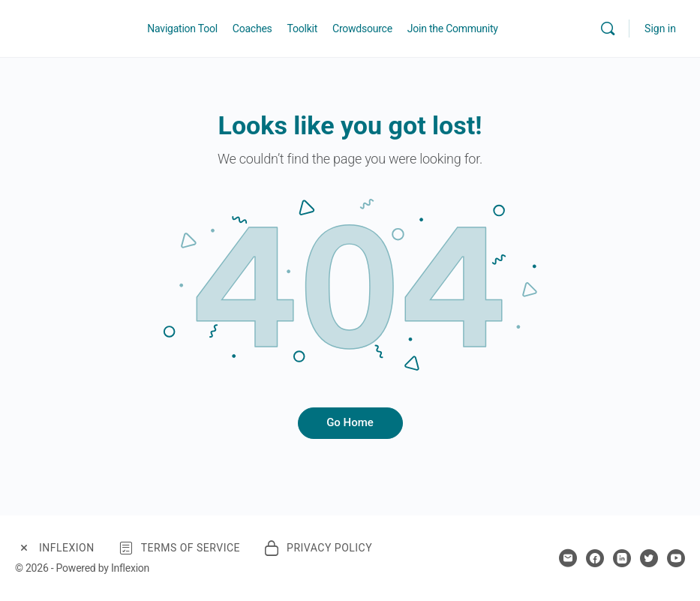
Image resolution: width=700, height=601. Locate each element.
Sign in (660, 29)
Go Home (350, 422)
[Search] (608, 29)
